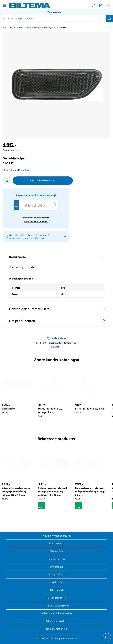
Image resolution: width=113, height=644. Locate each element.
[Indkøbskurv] (108, 5)
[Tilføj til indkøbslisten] (7, 181)
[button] (56, 12)
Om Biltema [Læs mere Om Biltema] (56, 567)
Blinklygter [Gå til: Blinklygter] (49, 27)
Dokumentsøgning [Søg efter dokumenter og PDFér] (57, 629)
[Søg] (109, 18)
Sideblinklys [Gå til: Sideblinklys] (8, 409)
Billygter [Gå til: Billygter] (38, 27)
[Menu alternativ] (5, 6)
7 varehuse (25, 170)
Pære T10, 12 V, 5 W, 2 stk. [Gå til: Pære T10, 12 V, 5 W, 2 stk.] (90, 409)
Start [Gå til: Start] (5, 27)
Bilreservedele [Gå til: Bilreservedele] (25, 27)
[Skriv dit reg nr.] (35, 205)
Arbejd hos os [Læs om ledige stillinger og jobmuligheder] (56, 574)
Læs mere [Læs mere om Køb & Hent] (57, 347)
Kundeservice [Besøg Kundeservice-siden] (57, 543)
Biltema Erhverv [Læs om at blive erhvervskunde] (57, 559)
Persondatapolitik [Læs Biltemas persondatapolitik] (56, 598)
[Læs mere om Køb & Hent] (56, 338)
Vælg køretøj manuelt (36, 221)
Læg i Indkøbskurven (43, 180)
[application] (107, 637)
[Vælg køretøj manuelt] (65, 236)
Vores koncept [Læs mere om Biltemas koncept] (56, 582)
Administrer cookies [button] (56, 621)
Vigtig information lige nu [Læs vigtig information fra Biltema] (56, 536)
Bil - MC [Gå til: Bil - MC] (13, 27)
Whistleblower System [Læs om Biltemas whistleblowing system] (57, 606)
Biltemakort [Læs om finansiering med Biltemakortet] (57, 590)
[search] (56, 18)
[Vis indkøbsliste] (101, 5)
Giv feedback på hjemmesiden (56, 613)
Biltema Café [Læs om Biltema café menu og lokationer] (56, 551)
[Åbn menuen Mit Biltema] (94, 5)
